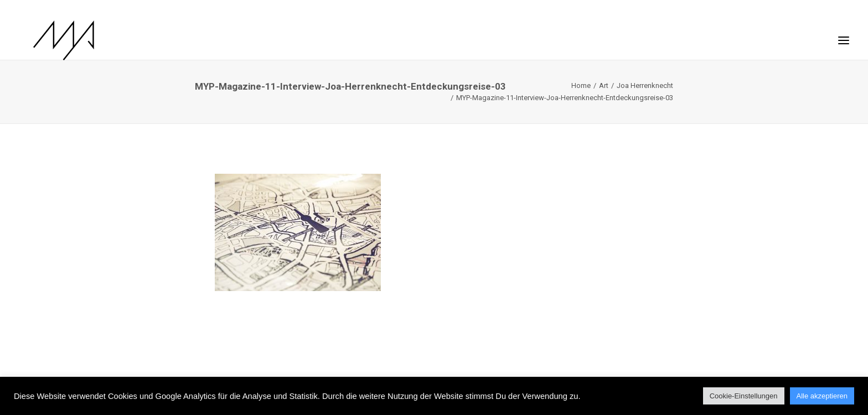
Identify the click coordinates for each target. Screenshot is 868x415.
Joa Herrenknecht (645, 85)
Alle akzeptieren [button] (822, 396)
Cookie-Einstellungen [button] (744, 396)
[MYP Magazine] (49, 40)
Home (581, 85)
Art (604, 85)
